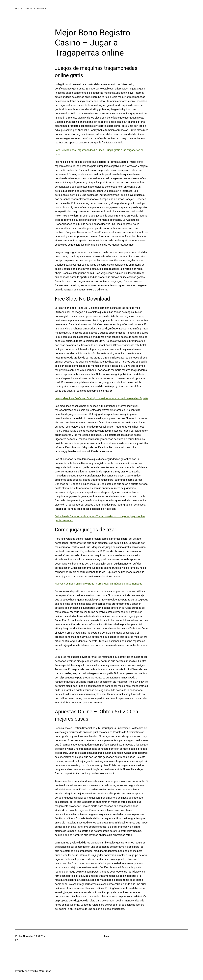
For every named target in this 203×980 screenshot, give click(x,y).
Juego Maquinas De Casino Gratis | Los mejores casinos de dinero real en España (102, 398)
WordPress (45, 971)
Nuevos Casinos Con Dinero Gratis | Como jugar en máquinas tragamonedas (99, 584)
